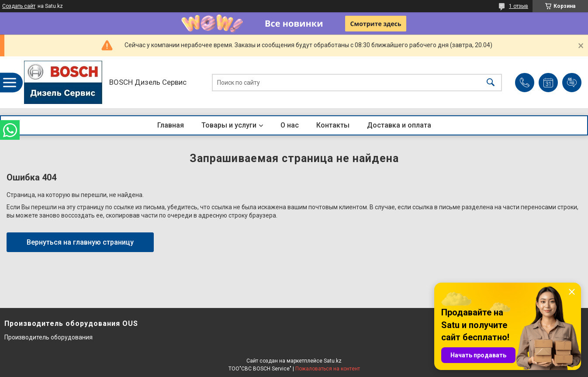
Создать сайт (19, 6)
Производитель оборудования (48, 337)
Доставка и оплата (399, 125)
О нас (290, 125)
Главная (171, 125)
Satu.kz (333, 361)
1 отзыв (519, 6)
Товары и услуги (229, 125)
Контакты (333, 125)
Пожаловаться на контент (328, 369)
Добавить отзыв (572, 83)
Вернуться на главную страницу (80, 242)
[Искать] (491, 82)
